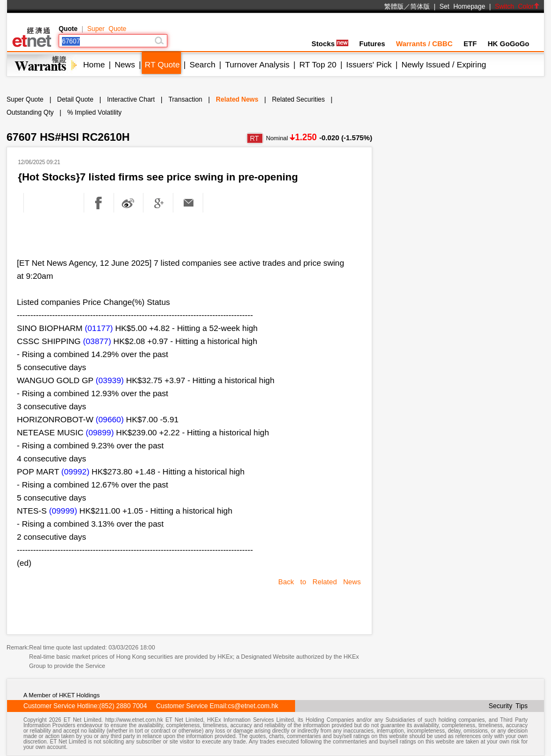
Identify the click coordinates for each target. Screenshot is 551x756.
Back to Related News (320, 582)
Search (203, 64)
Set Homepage (462, 7)
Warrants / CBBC (424, 44)
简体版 (420, 7)
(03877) (97, 341)
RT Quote (162, 64)
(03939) (110, 380)
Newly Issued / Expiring (444, 64)
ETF (470, 44)
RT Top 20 (318, 64)
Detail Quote (75, 99)
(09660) (110, 419)
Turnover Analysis (257, 64)
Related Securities (298, 99)
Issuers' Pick (369, 64)
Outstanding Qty (30, 113)
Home (94, 64)
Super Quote (107, 29)
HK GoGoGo (508, 44)
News (125, 64)
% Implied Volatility (95, 113)
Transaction (185, 99)
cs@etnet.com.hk (253, 706)
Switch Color (517, 7)
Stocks (330, 44)
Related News (237, 99)
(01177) (99, 328)
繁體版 (394, 7)
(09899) (100, 432)
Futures (372, 44)
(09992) (76, 471)
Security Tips (508, 706)
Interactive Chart (131, 99)
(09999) (63, 511)
